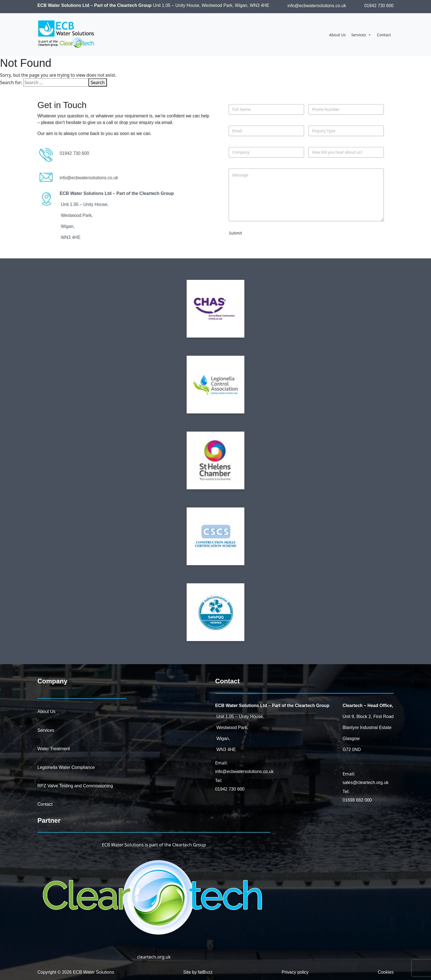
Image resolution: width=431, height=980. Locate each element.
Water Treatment (54, 749)
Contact (384, 35)
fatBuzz (205, 972)
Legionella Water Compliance (66, 767)
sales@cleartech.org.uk (365, 782)
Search (98, 82)
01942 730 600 (379, 6)
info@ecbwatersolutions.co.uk (317, 6)
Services (361, 35)
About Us (338, 35)
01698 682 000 (357, 800)
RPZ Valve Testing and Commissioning (75, 786)
